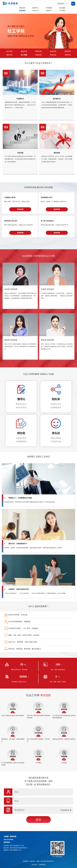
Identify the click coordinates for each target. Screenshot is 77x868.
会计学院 (9, 51)
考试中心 (36, 11)
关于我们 (62, 11)
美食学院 (53, 55)
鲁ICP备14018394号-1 (47, 861)
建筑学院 (24, 51)
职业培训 (22, 11)
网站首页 (22, 8)
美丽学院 (38, 55)
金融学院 (53, 51)
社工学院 (24, 55)
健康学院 (68, 51)
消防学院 (9, 55)
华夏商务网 (42, 865)
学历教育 (49, 8)
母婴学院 (68, 55)
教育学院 (38, 51)
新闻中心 (36, 8)
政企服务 (62, 8)
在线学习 (49, 11)
